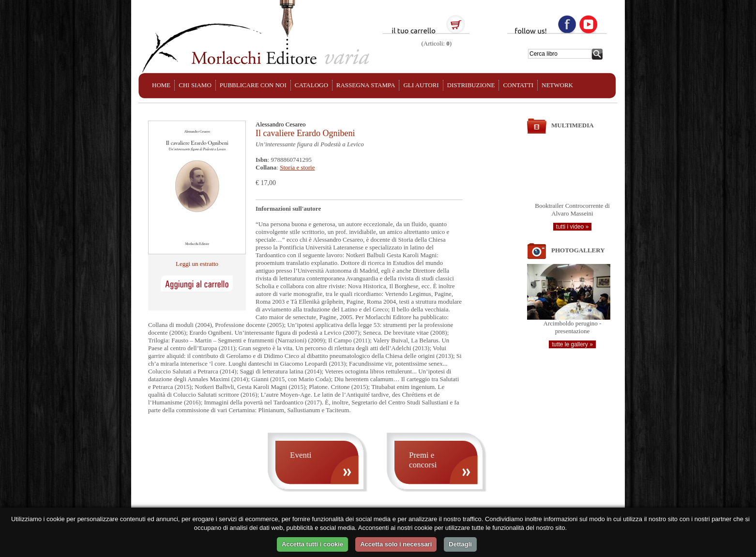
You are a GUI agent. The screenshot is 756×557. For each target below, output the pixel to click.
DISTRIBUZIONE (471, 85)
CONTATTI (518, 85)
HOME (161, 85)
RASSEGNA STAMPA (366, 85)
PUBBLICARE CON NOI (253, 85)
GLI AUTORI (421, 85)
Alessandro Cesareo (281, 124)
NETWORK (557, 85)
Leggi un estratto (197, 264)
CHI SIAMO (195, 85)
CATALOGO (311, 85)
